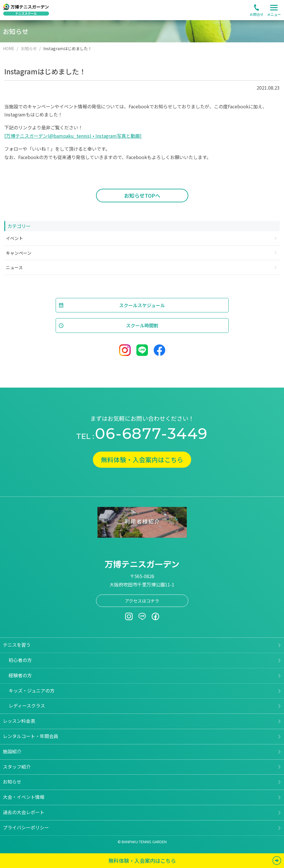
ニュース (14, 267)
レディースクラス (27, 706)
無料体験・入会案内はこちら (142, 460)
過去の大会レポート (24, 812)
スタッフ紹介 (17, 767)
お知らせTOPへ (142, 195)
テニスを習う (17, 645)
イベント (14, 238)
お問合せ (257, 14)
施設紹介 (12, 752)
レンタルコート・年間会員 (31, 736)
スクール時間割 (142, 325)
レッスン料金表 (19, 721)
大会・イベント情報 (24, 797)
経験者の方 (20, 675)
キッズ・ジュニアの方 (32, 690)
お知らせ (12, 782)
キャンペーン (19, 253)
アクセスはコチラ (142, 601)
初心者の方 (20, 660)
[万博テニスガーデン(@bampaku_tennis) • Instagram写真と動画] (73, 136)
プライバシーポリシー (26, 828)
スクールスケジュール (142, 305)
